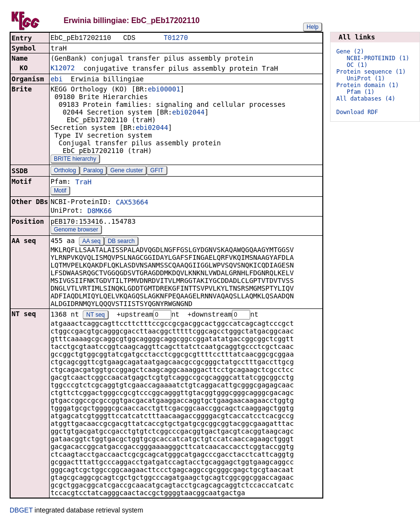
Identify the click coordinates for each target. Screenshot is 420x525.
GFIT (157, 171)
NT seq (95, 316)
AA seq (91, 242)
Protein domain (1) (368, 85)
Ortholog (65, 171)
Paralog (93, 171)
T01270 (176, 38)
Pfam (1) (361, 92)
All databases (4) (366, 99)
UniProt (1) (366, 78)
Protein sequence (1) (371, 72)
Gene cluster (127, 171)
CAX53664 (132, 203)
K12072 (63, 69)
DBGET (21, 512)
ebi (57, 80)
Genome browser (76, 230)
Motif (60, 192)
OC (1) (357, 65)
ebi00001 (164, 90)
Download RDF (357, 112)
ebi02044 (188, 113)
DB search (121, 242)
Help (312, 27)
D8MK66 (100, 212)
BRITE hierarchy (75, 160)
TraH (83, 183)
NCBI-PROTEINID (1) (378, 58)
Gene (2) (350, 51)
